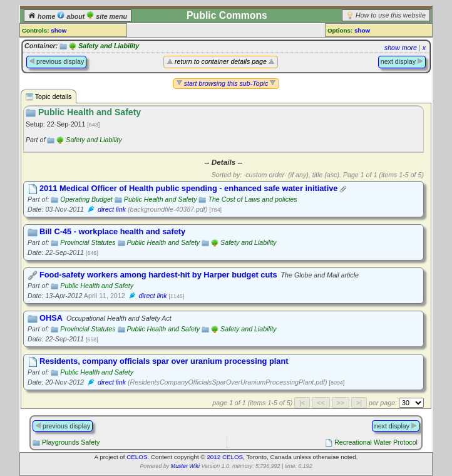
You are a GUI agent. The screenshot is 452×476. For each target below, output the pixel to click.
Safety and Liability (109, 46)
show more (401, 48)
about (72, 16)
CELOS (137, 457)
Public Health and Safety (161, 199)
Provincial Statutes (88, 242)
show (59, 30)
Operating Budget (86, 199)
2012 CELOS (225, 457)
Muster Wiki (185, 466)
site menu (107, 16)
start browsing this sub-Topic (226, 83)
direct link (112, 209)
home (43, 16)
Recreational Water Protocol (376, 442)
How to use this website (391, 15)
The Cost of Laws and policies (252, 199)
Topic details (49, 97)
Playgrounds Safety (71, 442)
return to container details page (221, 61)
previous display (56, 61)
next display (402, 61)
